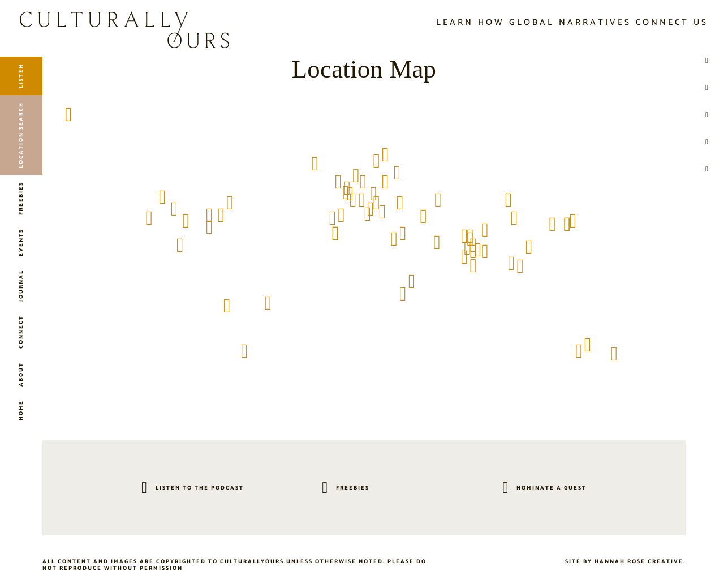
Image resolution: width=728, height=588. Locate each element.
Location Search (21, 135)
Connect (21, 332)
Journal (21, 286)
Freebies (21, 198)
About (21, 374)
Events (21, 243)
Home (21, 410)
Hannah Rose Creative (639, 561)
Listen (21, 76)
